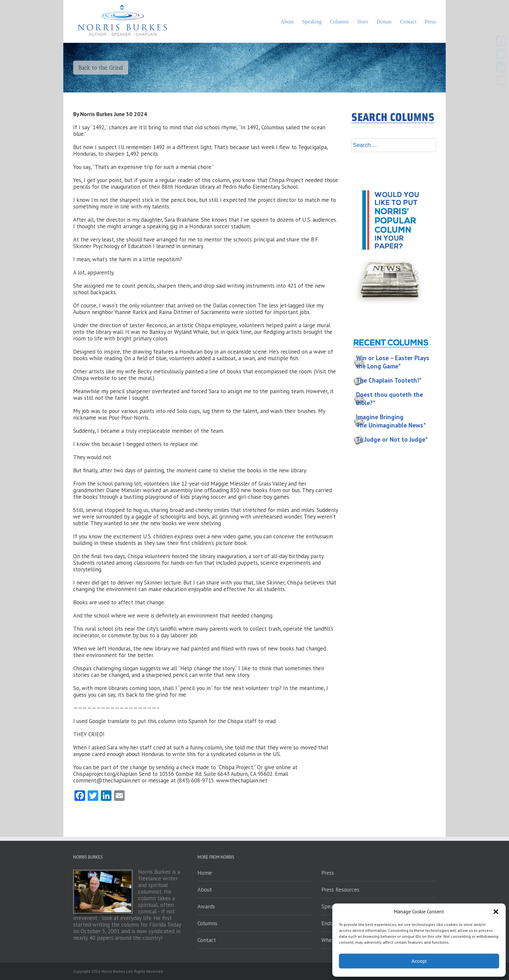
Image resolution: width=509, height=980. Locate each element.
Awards (206, 906)
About (205, 890)
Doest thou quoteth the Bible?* (389, 399)
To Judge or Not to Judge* (392, 439)
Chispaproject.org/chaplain (105, 774)
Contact (207, 940)
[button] (496, 912)
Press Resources (340, 890)
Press (328, 873)
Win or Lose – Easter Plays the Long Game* (393, 362)
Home (205, 873)
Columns (207, 923)
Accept (419, 961)
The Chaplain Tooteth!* (389, 380)
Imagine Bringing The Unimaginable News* (391, 421)
